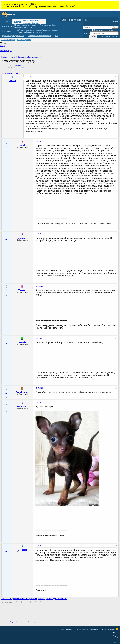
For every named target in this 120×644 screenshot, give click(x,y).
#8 (116, 546)
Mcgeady (22, 290)
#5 (116, 338)
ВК (57, 36)
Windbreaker (22, 392)
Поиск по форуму (31, 23)
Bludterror (22, 406)
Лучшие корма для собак (13, 36)
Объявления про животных (39, 36)
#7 (116, 403)
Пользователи (8, 31)
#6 (116, 388)
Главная (7, 22)
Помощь (103, 629)
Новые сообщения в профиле (43, 25)
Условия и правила (65, 629)
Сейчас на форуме (25, 30)
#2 (116, 141)
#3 (116, 234)
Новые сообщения (31, 21)
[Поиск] (86, 20)
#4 (116, 286)
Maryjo (22, 342)
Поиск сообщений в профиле (29, 32)
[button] (13, 26)
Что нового (7, 26)
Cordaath (22, 550)
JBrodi (22, 145)
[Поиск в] (115, 27)
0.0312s (116, 642)
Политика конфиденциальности (86, 629)
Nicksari (22, 238)
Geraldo (19, 66)
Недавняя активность (24, 27)
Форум (17, 22)
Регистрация (6, 51)
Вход (2, 46)
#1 (116, 77)
